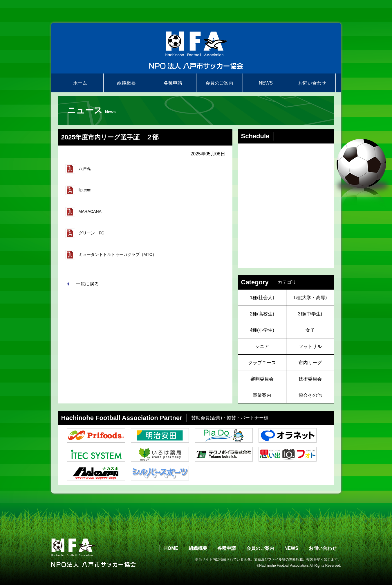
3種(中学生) (310, 314)
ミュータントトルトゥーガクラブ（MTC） (111, 255)
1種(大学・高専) (310, 298)
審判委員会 (262, 379)
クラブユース (262, 363)
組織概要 (127, 83)
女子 (310, 330)
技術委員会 (310, 379)
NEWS (266, 83)
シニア (262, 346)
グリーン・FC (85, 233)
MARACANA (84, 212)
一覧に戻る (87, 284)
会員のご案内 (219, 83)
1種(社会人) (262, 298)
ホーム (80, 83)
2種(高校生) (262, 314)
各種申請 (173, 83)
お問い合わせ (312, 83)
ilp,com (78, 190)
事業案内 (262, 395)
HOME (171, 548)
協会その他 (310, 395)
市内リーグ (310, 363)
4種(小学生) (262, 330)
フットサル (310, 346)
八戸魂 (78, 169)
